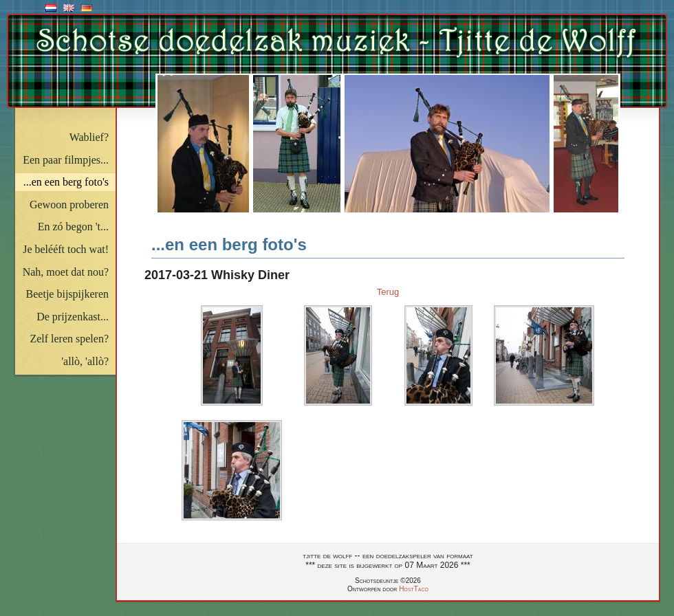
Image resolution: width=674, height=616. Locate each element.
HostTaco (414, 589)
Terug (388, 292)
